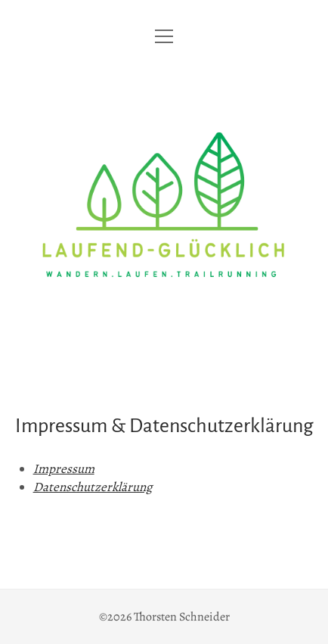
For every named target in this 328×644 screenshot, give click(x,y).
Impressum (64, 469)
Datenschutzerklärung (93, 487)
